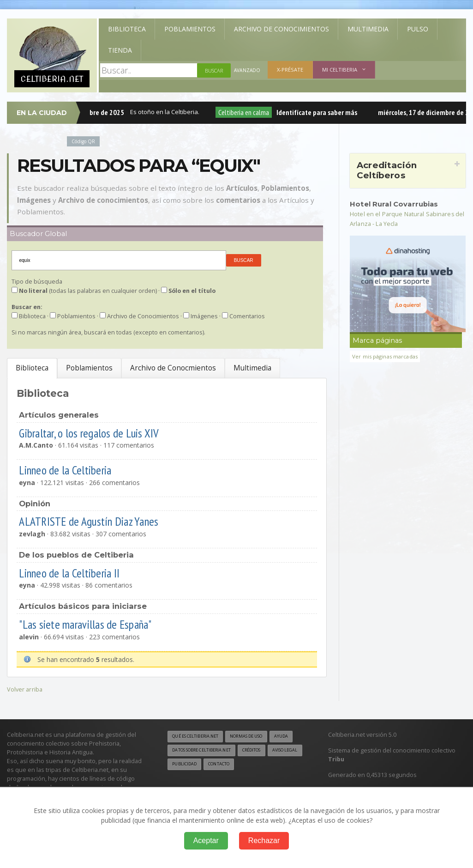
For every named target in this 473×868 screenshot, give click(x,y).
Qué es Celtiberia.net (199, 737)
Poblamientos (190, 29)
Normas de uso (258, 737)
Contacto (185, 780)
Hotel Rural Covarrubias (398, 204)
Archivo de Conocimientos (281, 29)
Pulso (418, 29)
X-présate (291, 70)
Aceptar (206, 841)
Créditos (184, 765)
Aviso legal (222, 765)
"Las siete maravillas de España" (93, 624)
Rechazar (264, 841)
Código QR (85, 141)
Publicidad (262, 765)
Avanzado (248, 70)
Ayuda (180, 751)
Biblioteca (127, 29)
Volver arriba (26, 689)
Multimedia (368, 29)
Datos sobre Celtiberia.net (234, 751)
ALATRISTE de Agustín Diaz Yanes (95, 521)
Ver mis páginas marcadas (388, 355)
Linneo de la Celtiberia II (76, 573)
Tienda (120, 50)
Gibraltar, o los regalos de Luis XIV (97, 433)
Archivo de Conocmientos (173, 368)
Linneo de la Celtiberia (72, 470)
